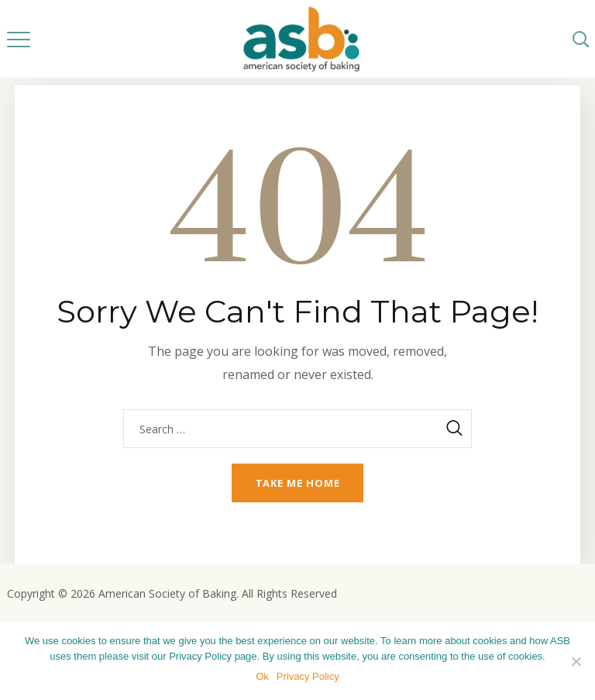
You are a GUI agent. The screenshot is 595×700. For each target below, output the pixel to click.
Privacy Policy (308, 676)
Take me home (298, 483)
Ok (262, 676)
